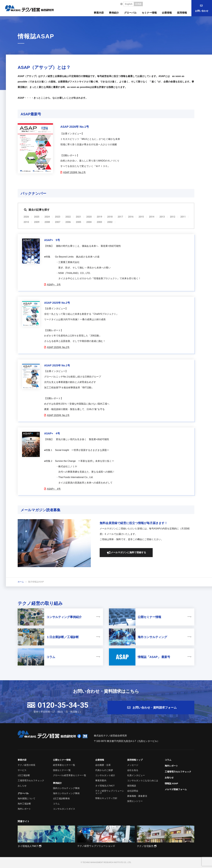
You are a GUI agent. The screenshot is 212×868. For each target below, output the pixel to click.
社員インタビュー (136, 775)
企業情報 (167, 13)
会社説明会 (133, 791)
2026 (26, 217)
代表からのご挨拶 (104, 770)
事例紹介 (114, 13)
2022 (68, 217)
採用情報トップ (135, 760)
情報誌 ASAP (171, 783)
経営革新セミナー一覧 (64, 765)
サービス (22, 770)
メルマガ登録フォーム (176, 789)
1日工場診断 (24, 775)
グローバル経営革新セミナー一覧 (70, 775)
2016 (131, 217)
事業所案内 (101, 780)
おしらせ (22, 786)
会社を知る (133, 770)
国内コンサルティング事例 (66, 788)
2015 (141, 217)
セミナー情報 (149, 13)
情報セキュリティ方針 (106, 798)
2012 (173, 217)
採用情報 (182, 13)
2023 (58, 217)
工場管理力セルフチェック (31, 780)
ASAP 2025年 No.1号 (58, 415)
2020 (89, 217)
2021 (78, 217)
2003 (99, 222)
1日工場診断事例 (61, 798)
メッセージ (133, 765)
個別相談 (132, 786)
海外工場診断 (24, 804)
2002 (110, 222)
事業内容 (99, 13)
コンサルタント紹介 (105, 775)
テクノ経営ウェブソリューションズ (110, 792)
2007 (58, 222)
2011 (183, 217)
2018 (110, 217)
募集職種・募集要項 (137, 796)
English (129, 4)
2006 (68, 222)
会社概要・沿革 (103, 765)
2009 (37, 222)
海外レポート (24, 809)
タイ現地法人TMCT (105, 786)
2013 (162, 217)
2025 (37, 217)
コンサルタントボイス (64, 809)
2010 (26, 222)
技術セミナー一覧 (62, 770)
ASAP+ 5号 (54, 285)
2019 (99, 217)
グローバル (130, 13)
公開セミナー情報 (62, 760)
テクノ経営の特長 (26, 765)
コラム (56, 804)
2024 (47, 217)
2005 (78, 222)
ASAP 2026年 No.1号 (74, 172)
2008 (47, 222)
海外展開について (26, 798)
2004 (89, 222)
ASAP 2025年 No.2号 (58, 347)
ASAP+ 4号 (54, 489)
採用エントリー (135, 801)
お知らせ (169, 778)
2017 (120, 217)
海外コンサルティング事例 (66, 793)
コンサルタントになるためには (143, 780)
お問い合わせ (202, 11)
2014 (152, 217)
